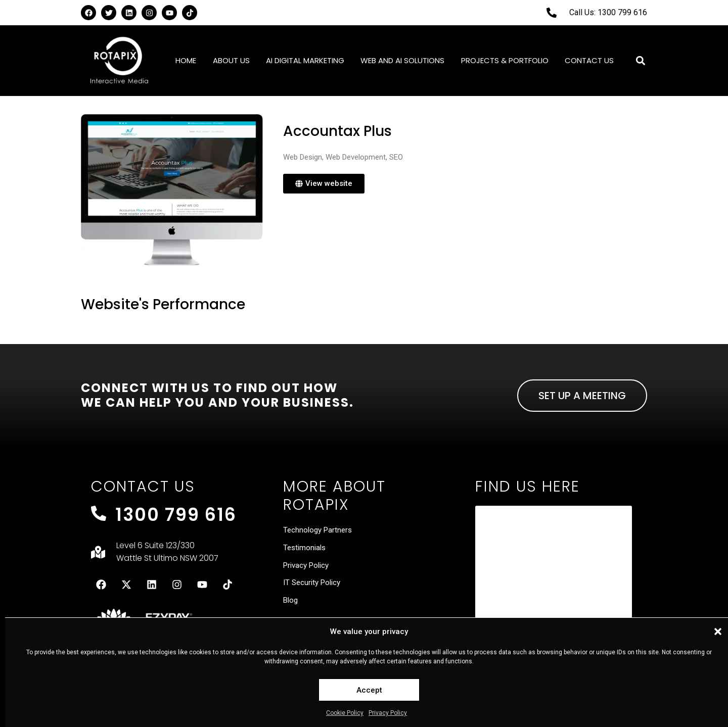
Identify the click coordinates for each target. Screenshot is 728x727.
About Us (231, 60)
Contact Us (589, 60)
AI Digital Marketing (305, 60)
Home (186, 60)
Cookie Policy (345, 713)
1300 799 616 (176, 515)
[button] (718, 632)
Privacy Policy (388, 713)
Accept (369, 690)
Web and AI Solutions (402, 60)
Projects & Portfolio (505, 60)
